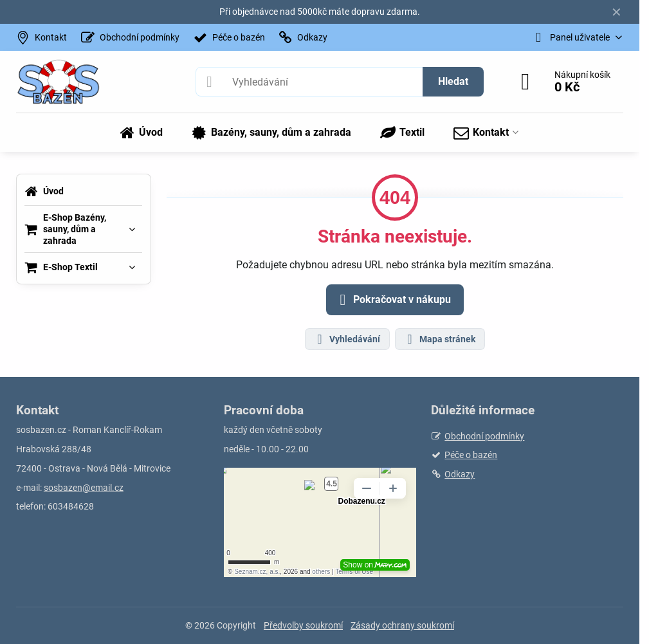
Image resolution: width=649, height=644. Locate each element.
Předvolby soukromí (303, 625)
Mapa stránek (439, 339)
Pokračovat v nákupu (393, 300)
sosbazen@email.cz (84, 488)
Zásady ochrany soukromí (402, 625)
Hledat (453, 81)
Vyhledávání (347, 339)
